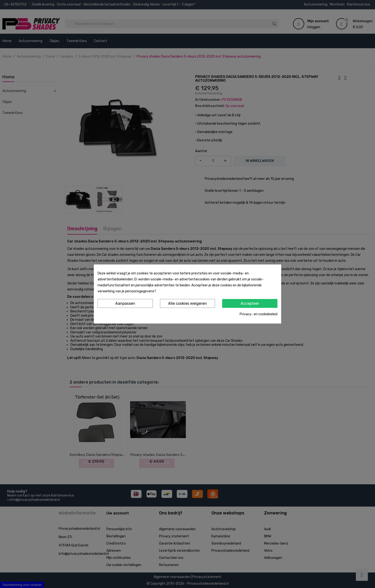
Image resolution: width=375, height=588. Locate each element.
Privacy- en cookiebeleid (259, 314)
